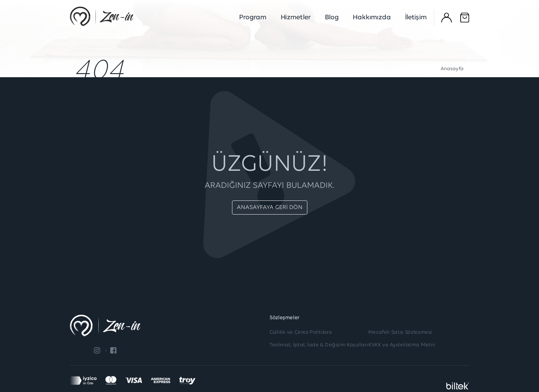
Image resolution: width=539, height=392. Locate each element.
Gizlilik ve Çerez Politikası (301, 333)
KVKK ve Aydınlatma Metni (402, 345)
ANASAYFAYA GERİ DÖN (270, 208)
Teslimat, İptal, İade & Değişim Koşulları (319, 345)
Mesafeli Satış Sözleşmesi (400, 333)
